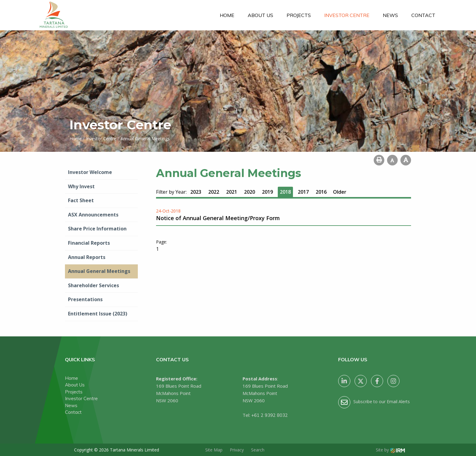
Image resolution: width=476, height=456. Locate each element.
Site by (390, 450)
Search (258, 450)
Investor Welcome (90, 172)
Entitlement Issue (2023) (98, 314)
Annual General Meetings (99, 271)
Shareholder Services (93, 285)
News (390, 15)
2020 (250, 192)
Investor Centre (347, 15)
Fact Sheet (81, 200)
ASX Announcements (93, 215)
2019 (267, 192)
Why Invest (81, 186)
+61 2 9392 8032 (270, 415)
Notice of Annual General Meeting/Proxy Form (218, 218)
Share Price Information (97, 229)
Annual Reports (87, 257)
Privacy (237, 450)
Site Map (214, 450)
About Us (260, 15)
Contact (423, 15)
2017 (303, 192)
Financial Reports (89, 243)
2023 (196, 192)
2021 (232, 192)
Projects (299, 15)
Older (340, 192)
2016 (321, 192)
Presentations (85, 299)
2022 (214, 192)
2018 (285, 192)
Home (227, 15)
